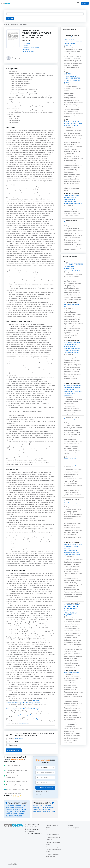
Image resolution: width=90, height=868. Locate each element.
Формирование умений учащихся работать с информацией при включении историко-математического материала (73, 200)
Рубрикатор (15, 25)
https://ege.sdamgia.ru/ (24, 715)
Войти (85, 3)
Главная (7, 25)
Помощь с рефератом (53, 835)
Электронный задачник (71, 672)
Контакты (70, 825)
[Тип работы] (47, 767)
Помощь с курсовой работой (53, 826)
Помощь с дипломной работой (53, 831)
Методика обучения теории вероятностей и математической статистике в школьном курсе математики (73, 41)
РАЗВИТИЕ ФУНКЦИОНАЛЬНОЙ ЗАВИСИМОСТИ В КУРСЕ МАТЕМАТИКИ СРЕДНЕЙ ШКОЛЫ (72, 78)
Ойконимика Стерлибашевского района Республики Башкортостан (72, 503)
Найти (10, 18)
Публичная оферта (73, 828)
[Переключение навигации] (78, 3)
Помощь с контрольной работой (54, 843)
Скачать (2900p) (14, 750)
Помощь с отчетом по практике (53, 838)
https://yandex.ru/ (23, 723)
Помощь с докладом (53, 847)
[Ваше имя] (47, 783)
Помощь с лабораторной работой (54, 851)
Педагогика (23, 25)
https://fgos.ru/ (37, 719)
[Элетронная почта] (47, 778)
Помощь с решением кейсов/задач (53, 855)
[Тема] (47, 773)
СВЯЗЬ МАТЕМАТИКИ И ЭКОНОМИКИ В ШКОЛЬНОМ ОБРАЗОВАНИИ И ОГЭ (73, 124)
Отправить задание (45, 788)
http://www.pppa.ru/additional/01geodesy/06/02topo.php (23, 709)
